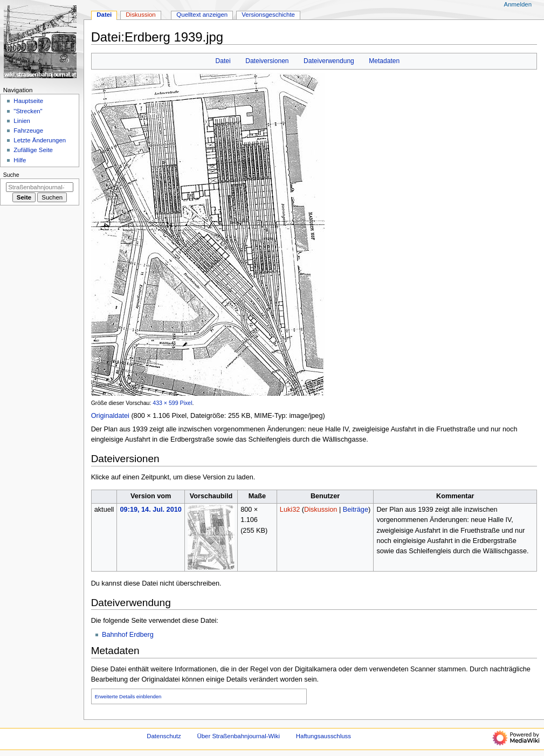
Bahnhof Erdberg (128, 635)
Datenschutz (164, 736)
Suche (11, 175)
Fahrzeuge (28, 130)
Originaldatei (110, 416)
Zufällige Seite (33, 150)
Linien (22, 121)
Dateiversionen (267, 61)
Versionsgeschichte (268, 15)
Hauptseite (28, 101)
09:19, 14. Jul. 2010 (151, 510)
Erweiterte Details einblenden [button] (128, 696)
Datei (223, 61)
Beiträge (356, 510)
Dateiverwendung (329, 61)
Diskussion (321, 510)
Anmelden (518, 4)
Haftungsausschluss (323, 736)
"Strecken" (28, 111)
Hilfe (20, 160)
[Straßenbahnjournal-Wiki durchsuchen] (40, 187)
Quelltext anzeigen (202, 15)
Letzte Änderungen (40, 140)
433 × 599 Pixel (172, 403)
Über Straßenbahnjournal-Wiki (238, 736)
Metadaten (384, 61)
